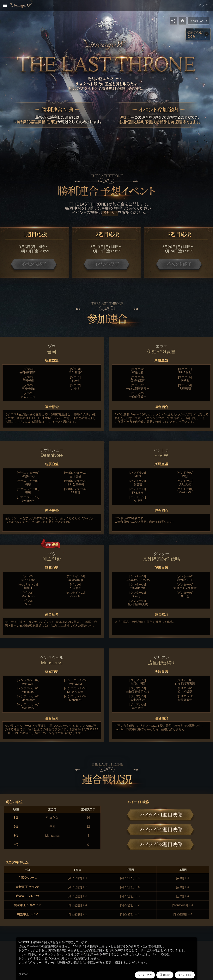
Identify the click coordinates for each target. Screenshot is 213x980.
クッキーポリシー (42, 963)
